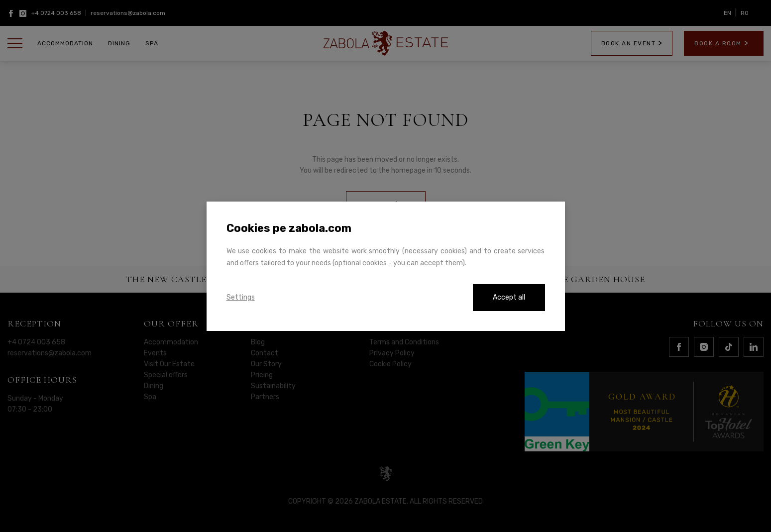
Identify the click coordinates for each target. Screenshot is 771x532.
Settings (241, 297)
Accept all (509, 297)
